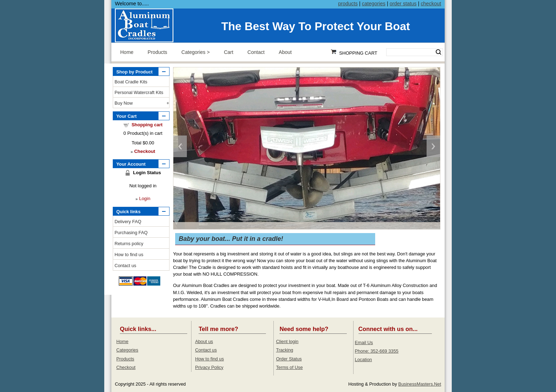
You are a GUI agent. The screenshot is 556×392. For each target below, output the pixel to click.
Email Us (364, 343)
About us (204, 341)
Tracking (285, 350)
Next (433, 146)
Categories (194, 52)
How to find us (129, 255)
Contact (256, 52)
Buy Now (124, 103)
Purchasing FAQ (131, 233)
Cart (228, 52)
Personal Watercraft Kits (139, 92)
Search (438, 52)
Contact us (125, 266)
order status (403, 4)
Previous (180, 146)
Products (157, 52)
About (285, 52)
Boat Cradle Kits (131, 82)
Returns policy (129, 244)
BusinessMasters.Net (420, 384)
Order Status (289, 359)
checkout (431, 4)
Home (127, 52)
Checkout (126, 367)
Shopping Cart (358, 53)
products (348, 4)
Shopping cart (147, 125)
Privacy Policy (209, 367)
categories (373, 4)
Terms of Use (289, 367)
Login (145, 198)
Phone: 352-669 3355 (377, 351)
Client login (287, 341)
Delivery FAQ (128, 222)
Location (363, 360)
